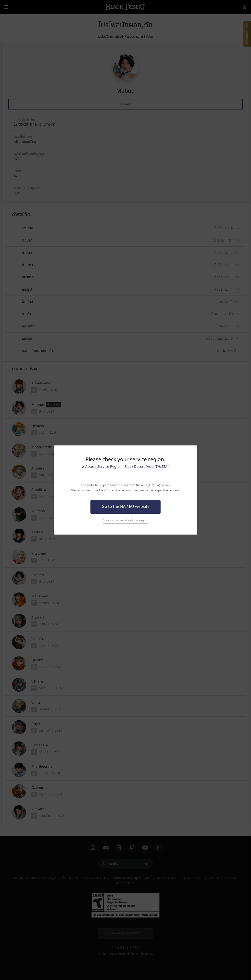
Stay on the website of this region (125, 520)
